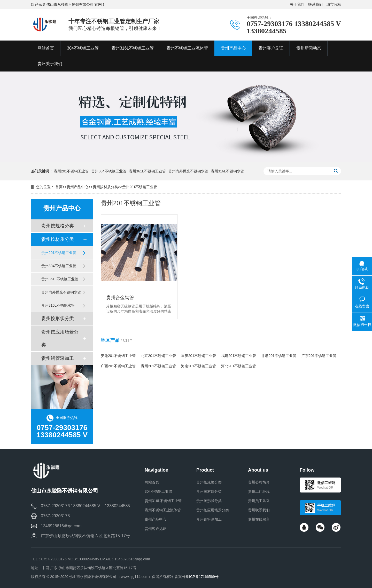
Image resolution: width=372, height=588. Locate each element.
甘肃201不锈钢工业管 (279, 356)
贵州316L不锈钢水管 (227, 171)
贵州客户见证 (156, 529)
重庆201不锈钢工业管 (199, 356)
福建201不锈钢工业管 (239, 356)
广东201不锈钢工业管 (319, 356)
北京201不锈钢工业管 (158, 356)
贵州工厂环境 (259, 491)
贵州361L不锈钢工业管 (147, 171)
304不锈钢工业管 (158, 491)
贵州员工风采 (259, 501)
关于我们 (297, 4)
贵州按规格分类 (58, 226)
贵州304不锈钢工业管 (109, 171)
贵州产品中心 (78, 187)
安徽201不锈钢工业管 (118, 356)
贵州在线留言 (259, 519)
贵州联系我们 (259, 510)
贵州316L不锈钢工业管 (163, 501)
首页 (59, 187)
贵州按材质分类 (105, 187)
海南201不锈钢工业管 (199, 366)
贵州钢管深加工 (58, 358)
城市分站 (334, 4)
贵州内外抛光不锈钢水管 (188, 171)
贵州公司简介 (259, 482)
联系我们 (315, 4)
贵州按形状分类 (58, 319)
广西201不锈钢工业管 (118, 366)
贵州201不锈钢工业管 (71, 171)
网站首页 (152, 482)
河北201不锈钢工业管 (239, 366)
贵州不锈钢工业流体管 (163, 510)
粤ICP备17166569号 (202, 577)
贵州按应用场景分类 (60, 338)
